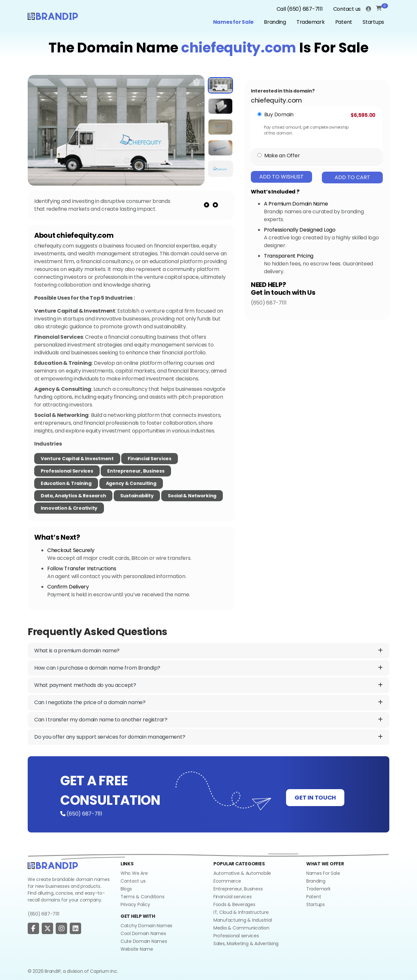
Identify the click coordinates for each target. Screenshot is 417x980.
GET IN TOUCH (315, 797)
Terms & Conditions (142, 897)
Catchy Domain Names (146, 926)
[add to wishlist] (197, 82)
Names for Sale (233, 22)
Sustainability (137, 496)
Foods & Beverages (234, 904)
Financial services (232, 897)
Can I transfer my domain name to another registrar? (208, 720)
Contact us (347, 9)
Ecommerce (227, 881)
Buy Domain (279, 114)
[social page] (33, 929)
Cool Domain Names (143, 933)
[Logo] (53, 16)
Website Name (137, 949)
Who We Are (134, 873)
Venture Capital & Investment (77, 459)
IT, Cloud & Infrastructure (241, 912)
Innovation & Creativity (69, 508)
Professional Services (67, 471)
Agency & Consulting (131, 483)
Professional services (236, 936)
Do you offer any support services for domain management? (208, 737)
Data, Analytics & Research (73, 496)
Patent (344, 22)
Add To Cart (352, 177)
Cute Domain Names (144, 941)
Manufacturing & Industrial (243, 920)
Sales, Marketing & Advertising (246, 944)
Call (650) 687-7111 (300, 9)
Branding (275, 22)
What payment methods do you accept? (208, 685)
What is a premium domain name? (208, 651)
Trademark (311, 22)
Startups (373, 22)
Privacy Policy (135, 904)
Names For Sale (323, 873)
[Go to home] (53, 865)
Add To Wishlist (281, 177)
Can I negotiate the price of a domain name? (208, 703)
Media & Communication (241, 928)
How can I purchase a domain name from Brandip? (208, 668)
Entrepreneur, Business (136, 471)
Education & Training (66, 483)
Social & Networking (192, 496)
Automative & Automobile (242, 873)
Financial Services (149, 459)
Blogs (126, 889)
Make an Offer (282, 156)
